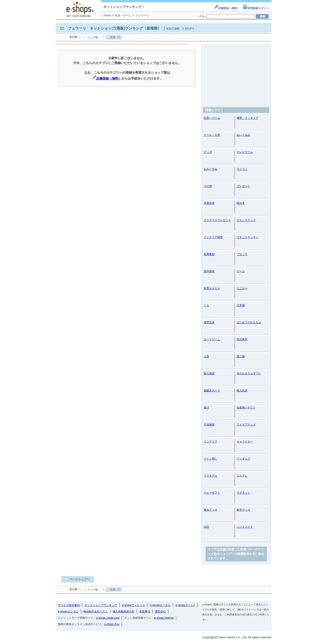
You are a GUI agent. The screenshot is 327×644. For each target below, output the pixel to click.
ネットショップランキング (101, 605)
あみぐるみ (211, 169)
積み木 (241, 203)
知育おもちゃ (212, 288)
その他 (208, 186)
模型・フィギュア (248, 118)
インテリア (211, 442)
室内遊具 (209, 271)
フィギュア (243, 459)
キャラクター (245, 442)
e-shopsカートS (185, 605)
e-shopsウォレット (134, 605)
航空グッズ (243, 510)
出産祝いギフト (246, 408)
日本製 (241, 305)
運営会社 (160, 612)
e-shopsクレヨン (68, 612)
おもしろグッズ (246, 220)
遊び (206, 408)
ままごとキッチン (248, 237)
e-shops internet (164, 618)
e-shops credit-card (108, 618)
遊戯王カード (212, 390)
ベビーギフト (212, 493)
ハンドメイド (245, 527)
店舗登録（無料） (227, 8)
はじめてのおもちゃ (249, 322)
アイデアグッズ (246, 425)
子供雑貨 (209, 425)
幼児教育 (242, 339)
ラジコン (242, 169)
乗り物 (241, 356)
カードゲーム (212, 339)
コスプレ (242, 476)
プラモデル (211, 476)
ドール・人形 (212, 135)
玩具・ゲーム (212, 118)
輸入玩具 (242, 390)
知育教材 (209, 254)
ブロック (242, 254)
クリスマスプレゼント (217, 220)
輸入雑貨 (209, 373)
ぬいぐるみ (243, 135)
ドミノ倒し (211, 459)
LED (206, 527)
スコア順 (93, 37)
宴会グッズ (211, 510)
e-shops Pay (112, 624)
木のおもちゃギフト (249, 373)
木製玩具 (209, 203)
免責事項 (145, 612)
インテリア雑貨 (213, 237)
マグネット (243, 493)
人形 (206, 356)
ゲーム (241, 271)
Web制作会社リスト (96, 612)
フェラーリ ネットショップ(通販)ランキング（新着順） (115, 28)
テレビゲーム (245, 152)
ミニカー (242, 288)
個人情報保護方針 (124, 612)
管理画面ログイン (256, 8)
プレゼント (243, 186)
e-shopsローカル (160, 605)
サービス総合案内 (69, 605)
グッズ (208, 152)
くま (206, 305)
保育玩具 (209, 322)
